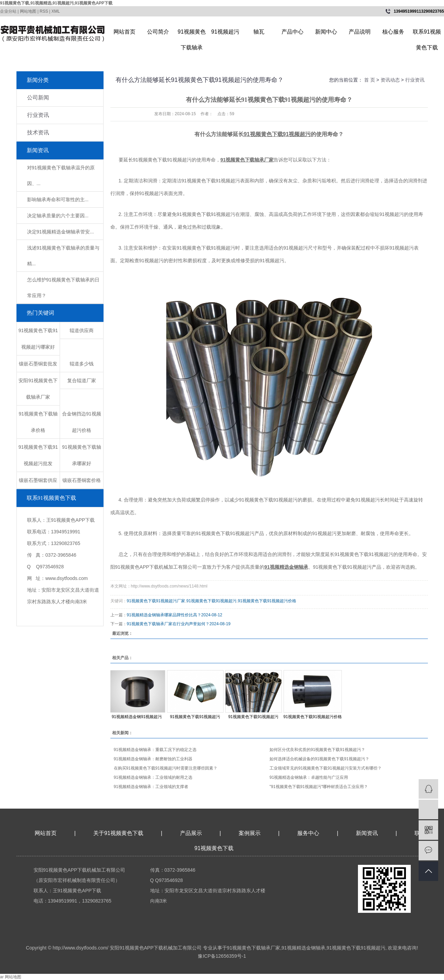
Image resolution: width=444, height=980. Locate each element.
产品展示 (191, 833)
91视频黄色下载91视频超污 (212, 601)
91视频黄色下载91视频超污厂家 (156, 601)
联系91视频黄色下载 (427, 34)
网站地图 (28, 11)
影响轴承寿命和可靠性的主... (58, 199)
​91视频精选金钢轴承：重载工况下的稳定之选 (155, 750)
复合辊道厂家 (82, 380)
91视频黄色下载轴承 (192, 34)
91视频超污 (225, 32)
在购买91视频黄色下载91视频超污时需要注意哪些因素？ (166, 768)
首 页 (370, 80)
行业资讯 (38, 115)
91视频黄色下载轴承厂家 (254, 948)
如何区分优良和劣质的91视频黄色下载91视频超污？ (317, 750)
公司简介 (158, 32)
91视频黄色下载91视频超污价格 (267, 601)
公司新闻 (38, 98)
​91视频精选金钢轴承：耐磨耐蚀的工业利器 (153, 759)
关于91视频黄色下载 (118, 833)
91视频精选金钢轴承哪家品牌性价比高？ (164, 615)
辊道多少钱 (82, 364)
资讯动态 (390, 80)
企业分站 (8, 11)
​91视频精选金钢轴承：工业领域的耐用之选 (153, 777)
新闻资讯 (368, 833)
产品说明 (360, 32)
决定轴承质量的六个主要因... (58, 216)
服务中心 (308, 833)
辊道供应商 (82, 330)
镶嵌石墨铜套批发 (38, 364)
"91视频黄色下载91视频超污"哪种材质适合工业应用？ (319, 787)
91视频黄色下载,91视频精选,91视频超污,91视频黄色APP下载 (56, 3)
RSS (44, 11)
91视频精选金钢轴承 (303, 948)
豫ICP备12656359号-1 (222, 956)
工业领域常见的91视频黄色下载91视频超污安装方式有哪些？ (326, 768)
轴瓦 (259, 32)
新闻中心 (326, 32)
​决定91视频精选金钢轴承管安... (61, 232)
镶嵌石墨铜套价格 (82, 480)
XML (56, 11)
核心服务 (393, 32)
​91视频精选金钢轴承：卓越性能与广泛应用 (309, 777)
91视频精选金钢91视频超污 (137, 717)
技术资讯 (38, 132)
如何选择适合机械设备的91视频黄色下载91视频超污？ (319, 759)
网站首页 (124, 32)
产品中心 (292, 32)
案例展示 (250, 833)
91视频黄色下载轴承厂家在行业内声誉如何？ (168, 624)
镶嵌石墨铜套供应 (38, 480)
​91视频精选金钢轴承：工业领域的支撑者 (151, 787)
